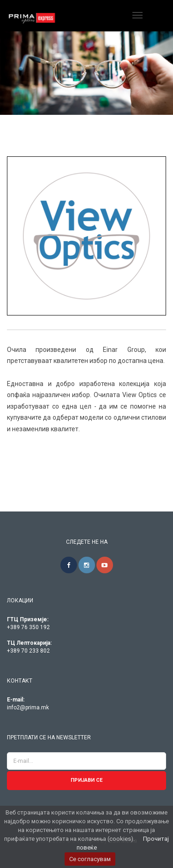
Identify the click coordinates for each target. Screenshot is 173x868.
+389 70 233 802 (28, 651)
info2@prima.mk (28, 707)
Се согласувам (90, 859)
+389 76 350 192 (28, 627)
